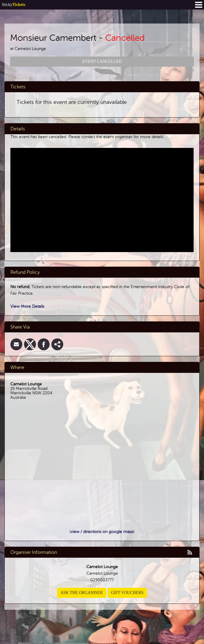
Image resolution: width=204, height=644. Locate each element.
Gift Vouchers (127, 593)
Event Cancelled (102, 61)
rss (190, 552)
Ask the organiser (82, 593)
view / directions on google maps (102, 532)
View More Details (27, 306)
